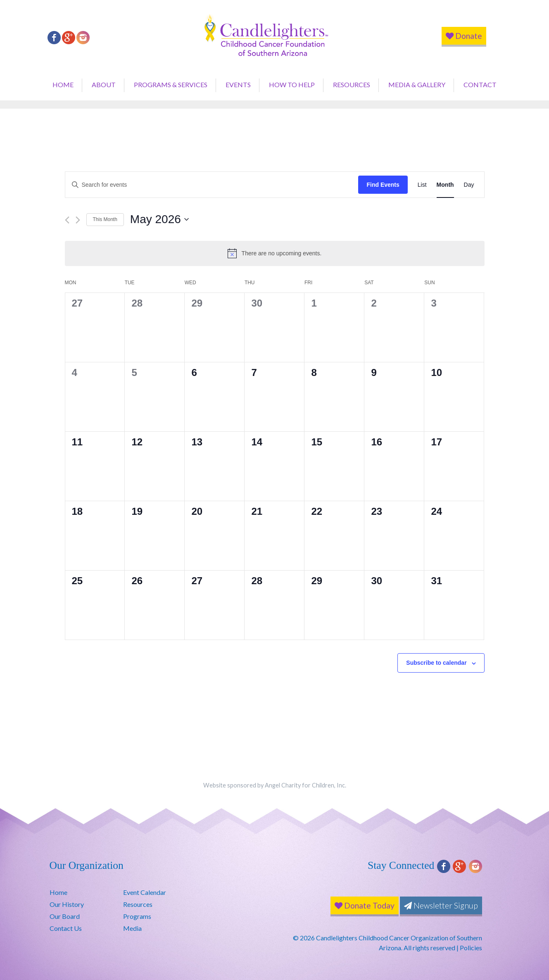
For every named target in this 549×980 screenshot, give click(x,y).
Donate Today (365, 905)
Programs (137, 916)
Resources (352, 84)
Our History (67, 904)
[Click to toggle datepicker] (159, 219)
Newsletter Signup (441, 905)
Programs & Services (171, 84)
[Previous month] (67, 220)
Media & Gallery (417, 84)
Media (132, 928)
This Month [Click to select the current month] (105, 219)
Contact (480, 84)
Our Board (65, 916)
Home (63, 84)
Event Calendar (145, 892)
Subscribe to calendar (436, 663)
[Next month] (78, 220)
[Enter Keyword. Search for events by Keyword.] (212, 185)
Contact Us (66, 928)
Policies (471, 948)
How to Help (292, 84)
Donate (464, 36)
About (104, 84)
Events (238, 84)
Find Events (383, 185)
